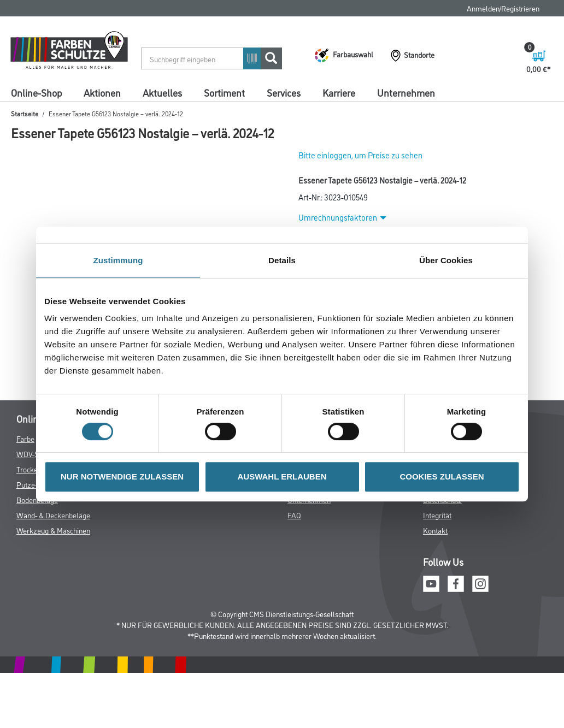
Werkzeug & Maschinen (53, 530)
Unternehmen (406, 92)
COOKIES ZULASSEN (442, 477)
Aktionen (102, 92)
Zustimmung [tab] (118, 260)
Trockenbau (35, 469)
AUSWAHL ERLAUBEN (282, 477)
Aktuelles (162, 92)
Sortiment (224, 92)
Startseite (25, 113)
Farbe (25, 438)
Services (284, 92)
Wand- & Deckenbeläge (53, 515)
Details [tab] (282, 260)
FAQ (294, 515)
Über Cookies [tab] (446, 260)
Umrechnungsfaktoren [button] (342, 217)
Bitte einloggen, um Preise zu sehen (360, 155)
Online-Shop (36, 92)
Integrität (437, 515)
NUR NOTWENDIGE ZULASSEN (122, 477)
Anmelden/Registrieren (503, 8)
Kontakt (435, 530)
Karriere (339, 92)
